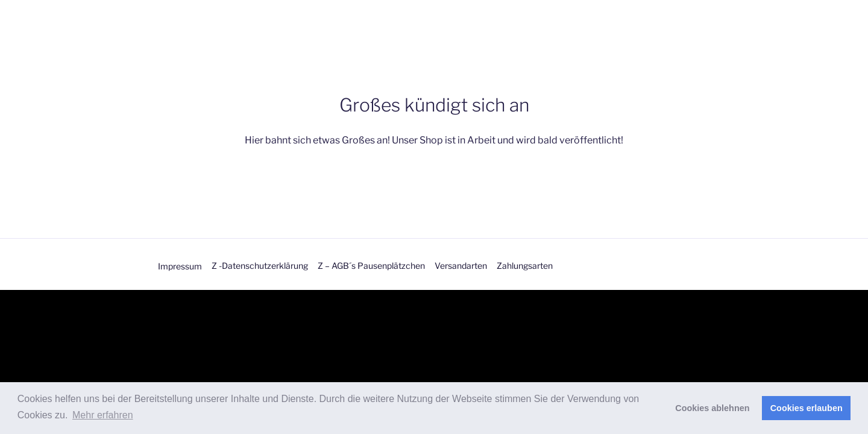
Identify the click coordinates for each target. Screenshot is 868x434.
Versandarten (461, 266)
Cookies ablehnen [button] (712, 408)
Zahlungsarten (525, 266)
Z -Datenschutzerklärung (260, 266)
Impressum (180, 266)
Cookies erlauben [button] (807, 408)
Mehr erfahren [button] (103, 415)
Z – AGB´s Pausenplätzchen (371, 266)
